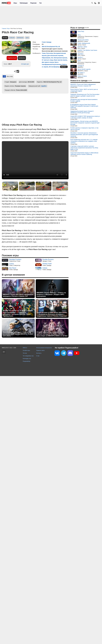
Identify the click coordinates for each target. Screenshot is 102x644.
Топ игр (25, 353)
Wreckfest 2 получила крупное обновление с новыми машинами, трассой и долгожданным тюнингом (84, 135)
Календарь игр (27, 359)
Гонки (44, 42)
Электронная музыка (60, 58)
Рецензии (33, 3)
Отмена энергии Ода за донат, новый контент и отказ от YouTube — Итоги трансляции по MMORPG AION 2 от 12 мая (52, 334)
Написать (22, 58)
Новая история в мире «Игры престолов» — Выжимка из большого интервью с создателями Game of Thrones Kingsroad (52, 314)
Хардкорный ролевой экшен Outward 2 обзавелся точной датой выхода (82, 112)
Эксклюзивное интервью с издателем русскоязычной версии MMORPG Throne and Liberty (18, 334)
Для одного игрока (48, 62)
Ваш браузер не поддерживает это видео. (35, 160)
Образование (46, 58)
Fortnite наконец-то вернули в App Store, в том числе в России (84, 129)
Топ (40, 3)
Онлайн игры (26, 350)
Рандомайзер (26, 361)
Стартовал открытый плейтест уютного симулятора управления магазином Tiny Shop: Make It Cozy (84, 148)
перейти (44, 86)
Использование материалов (44, 348)
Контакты (39, 353)
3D (52, 58)
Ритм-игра (50, 53)
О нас (38, 356)
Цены (27, 38)
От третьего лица (47, 60)
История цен (25, 64)
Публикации (24, 3)
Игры (15, 3)
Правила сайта (40, 350)
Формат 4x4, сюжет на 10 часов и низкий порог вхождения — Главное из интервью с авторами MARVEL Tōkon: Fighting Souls (18, 313)
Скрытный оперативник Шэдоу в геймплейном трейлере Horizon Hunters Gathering (84, 154)
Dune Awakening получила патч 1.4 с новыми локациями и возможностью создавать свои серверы (84, 141)
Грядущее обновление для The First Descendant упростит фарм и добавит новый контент (85, 95)
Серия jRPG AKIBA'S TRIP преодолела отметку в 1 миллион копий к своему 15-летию (85, 117)
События (12, 38)
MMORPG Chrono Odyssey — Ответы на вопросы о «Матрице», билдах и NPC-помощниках (51, 294)
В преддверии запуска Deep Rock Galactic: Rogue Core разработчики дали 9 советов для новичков (84, 106)
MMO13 (25, 348)
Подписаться (12, 58)
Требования (20, 38)
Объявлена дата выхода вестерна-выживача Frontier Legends (84, 100)
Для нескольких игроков (55, 56)
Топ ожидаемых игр (28, 356)
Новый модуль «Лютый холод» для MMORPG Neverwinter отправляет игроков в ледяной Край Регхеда (85, 123)
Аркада (49, 42)
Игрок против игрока (60, 60)
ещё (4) (63, 67)
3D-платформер (54, 67)
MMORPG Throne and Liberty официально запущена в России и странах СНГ (18, 295)
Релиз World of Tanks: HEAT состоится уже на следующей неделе (84, 90)
